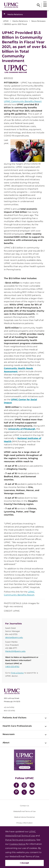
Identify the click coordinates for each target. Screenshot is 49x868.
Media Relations (15, 14)
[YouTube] (32, 793)
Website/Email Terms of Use (24, 811)
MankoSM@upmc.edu (15, 651)
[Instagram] (24, 785)
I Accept (25, 863)
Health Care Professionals (17, 726)
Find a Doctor (17, 673)
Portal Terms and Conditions (20, 840)
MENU (45, 2)
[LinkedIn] (32, 785)
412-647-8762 (9, 707)
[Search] (38, 5)
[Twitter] (24, 792)
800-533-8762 (9, 711)
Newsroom (9, 734)
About (6, 743)
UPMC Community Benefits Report (23, 101)
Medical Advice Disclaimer (25, 817)
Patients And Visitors (15, 718)
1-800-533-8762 (12, 667)
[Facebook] (16, 785)
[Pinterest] (16, 793)
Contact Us (24, 806)
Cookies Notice (17, 844)
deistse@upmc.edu (14, 637)
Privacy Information (24, 823)
